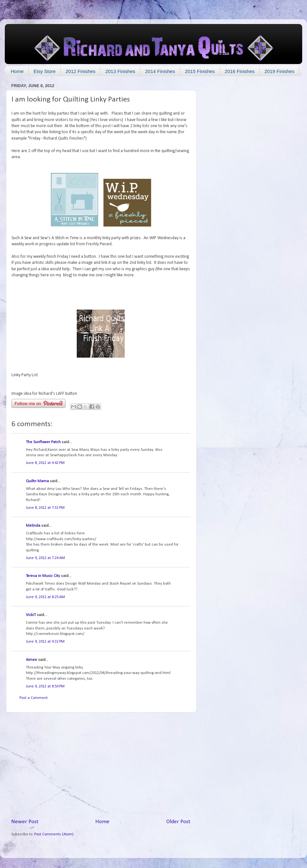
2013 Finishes (120, 71)
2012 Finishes (80, 71)
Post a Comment (34, 698)
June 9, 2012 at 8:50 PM (45, 686)
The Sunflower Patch (43, 442)
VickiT (31, 615)
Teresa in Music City (43, 576)
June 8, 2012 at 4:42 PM (45, 463)
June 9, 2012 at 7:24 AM (45, 558)
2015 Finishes (200, 71)
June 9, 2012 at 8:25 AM (45, 597)
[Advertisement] (101, 765)
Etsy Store (45, 71)
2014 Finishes (160, 71)
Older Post (178, 822)
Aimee (31, 660)
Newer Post (25, 822)
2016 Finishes (240, 71)
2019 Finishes (279, 71)
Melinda (33, 526)
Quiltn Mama (37, 481)
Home (17, 71)
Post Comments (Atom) (54, 834)
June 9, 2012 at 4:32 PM (45, 642)
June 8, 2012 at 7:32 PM (45, 508)
